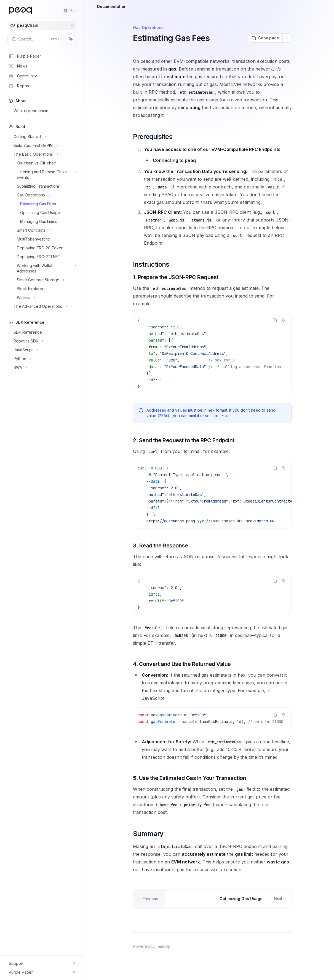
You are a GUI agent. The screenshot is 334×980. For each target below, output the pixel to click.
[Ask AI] (284, 320)
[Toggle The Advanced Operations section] (44, 306)
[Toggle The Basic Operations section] (44, 154)
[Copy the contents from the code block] (275, 320)
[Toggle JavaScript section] (44, 350)
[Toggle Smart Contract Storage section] (44, 280)
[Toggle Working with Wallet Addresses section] (44, 268)
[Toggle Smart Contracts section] (44, 230)
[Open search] (35, 39)
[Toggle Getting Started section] (44, 137)
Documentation (112, 9)
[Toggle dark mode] (69, 10)
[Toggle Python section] (44, 359)
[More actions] (287, 38)
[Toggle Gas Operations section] (44, 195)
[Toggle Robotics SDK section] (44, 341)
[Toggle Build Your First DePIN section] (44, 145)
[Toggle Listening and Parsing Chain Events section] (44, 175)
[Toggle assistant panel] (71, 39)
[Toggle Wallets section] (44, 298)
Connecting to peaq (174, 160)
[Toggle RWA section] (44, 368)
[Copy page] (265, 38)
